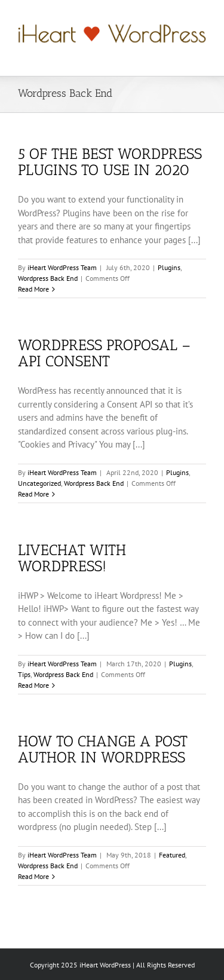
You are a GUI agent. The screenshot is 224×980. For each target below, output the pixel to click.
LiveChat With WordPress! (72, 558)
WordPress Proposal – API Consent (104, 353)
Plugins (169, 267)
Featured (172, 855)
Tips (24, 674)
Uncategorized (39, 483)
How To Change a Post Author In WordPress (103, 749)
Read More (33, 289)
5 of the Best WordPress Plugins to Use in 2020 (110, 162)
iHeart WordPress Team (62, 267)
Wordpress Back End (48, 278)
